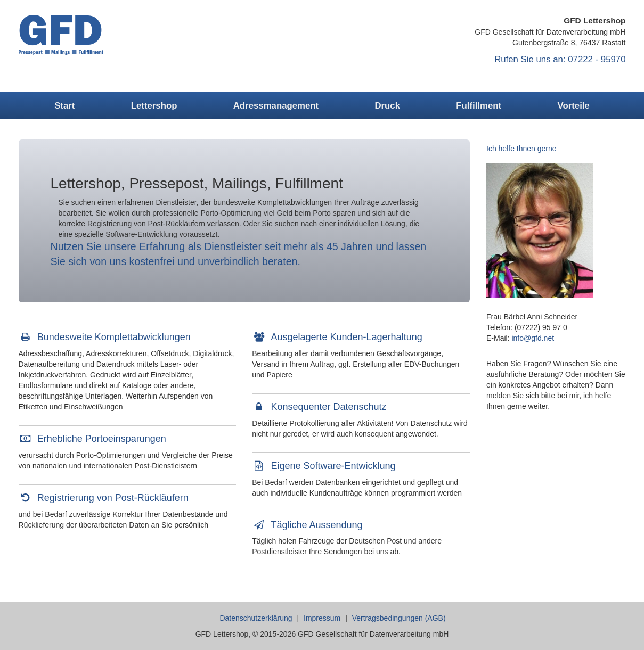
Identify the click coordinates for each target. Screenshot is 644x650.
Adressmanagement (276, 106)
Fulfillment (479, 106)
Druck (387, 106)
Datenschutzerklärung (256, 618)
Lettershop (154, 106)
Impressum (322, 618)
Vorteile (574, 106)
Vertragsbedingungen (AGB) (399, 618)
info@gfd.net (533, 338)
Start (64, 106)
